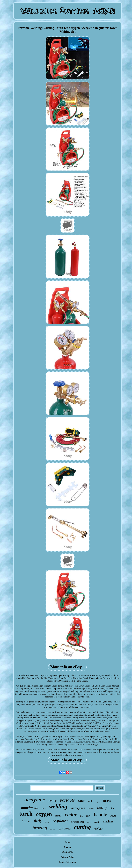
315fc (113, 816)
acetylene (35, 800)
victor (71, 814)
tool (88, 816)
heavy (102, 807)
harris (26, 821)
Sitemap (68, 847)
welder (98, 829)
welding (58, 807)
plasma (65, 828)
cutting (83, 827)
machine (108, 822)
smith (97, 822)
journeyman (78, 808)
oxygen (44, 814)
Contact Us (68, 852)
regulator (60, 821)
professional (78, 822)
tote (44, 808)
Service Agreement (68, 862)
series (91, 808)
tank (81, 801)
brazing (40, 828)
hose (47, 822)
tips (112, 808)
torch (26, 814)
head (58, 815)
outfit (89, 822)
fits (81, 816)
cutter (52, 801)
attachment (30, 807)
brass (107, 801)
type (98, 802)
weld (91, 801)
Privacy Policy (68, 857)
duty (38, 821)
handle (101, 814)
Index (68, 842)
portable (67, 800)
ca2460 (53, 829)
